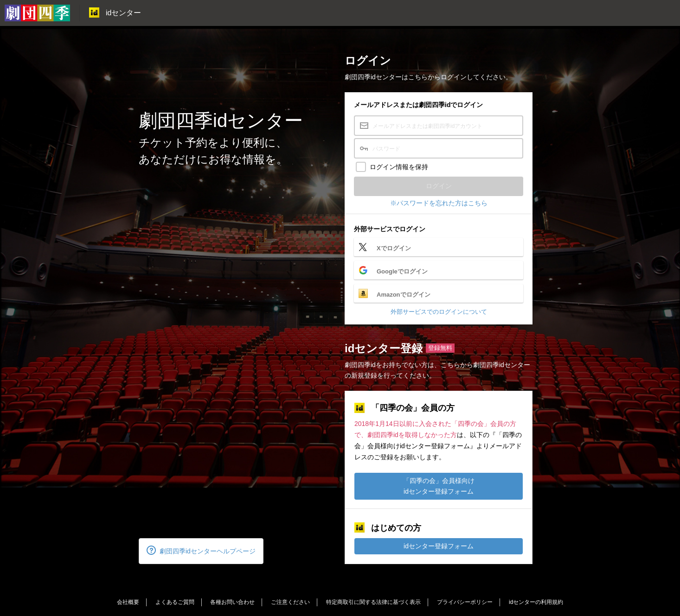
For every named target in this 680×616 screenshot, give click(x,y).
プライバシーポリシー (465, 602)
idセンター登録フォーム (439, 546)
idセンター (115, 13)
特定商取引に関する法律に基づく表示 (373, 602)
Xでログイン (394, 248)
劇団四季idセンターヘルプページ (201, 550)
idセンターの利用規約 (536, 602)
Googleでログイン (402, 271)
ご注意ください (290, 602)
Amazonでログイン (404, 295)
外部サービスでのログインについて (439, 312)
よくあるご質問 (175, 602)
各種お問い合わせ (232, 602)
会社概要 (128, 602)
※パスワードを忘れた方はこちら (439, 203)
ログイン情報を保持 (399, 167)
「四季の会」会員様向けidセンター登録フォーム (439, 486)
